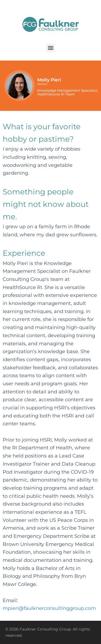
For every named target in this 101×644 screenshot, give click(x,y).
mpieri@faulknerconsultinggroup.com (49, 608)
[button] (50, 48)
